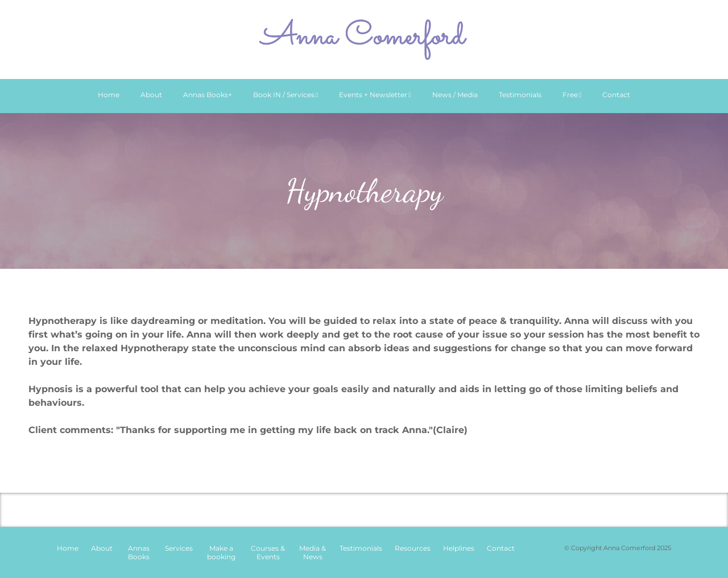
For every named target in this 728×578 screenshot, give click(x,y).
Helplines (459, 548)
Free (572, 95)
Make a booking (221, 552)
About (151, 95)
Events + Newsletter (375, 95)
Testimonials (520, 95)
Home (109, 95)
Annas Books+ (208, 95)
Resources (413, 548)
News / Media (455, 95)
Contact (616, 95)
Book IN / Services (286, 95)
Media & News (313, 552)
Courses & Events (268, 552)
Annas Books (139, 552)
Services (179, 548)
